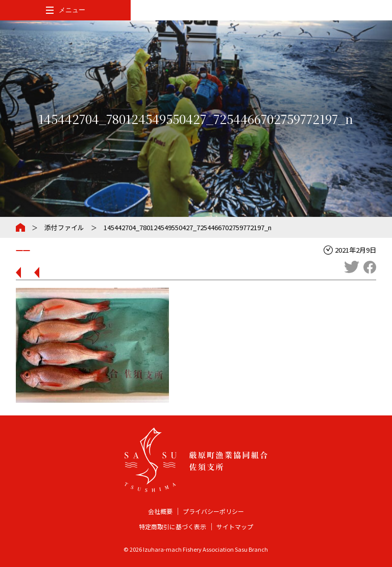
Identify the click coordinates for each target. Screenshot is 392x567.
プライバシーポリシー (213, 511)
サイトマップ (235, 526)
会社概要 (160, 511)
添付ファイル (64, 227)
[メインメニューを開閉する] (65, 10)
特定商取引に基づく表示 (173, 526)
